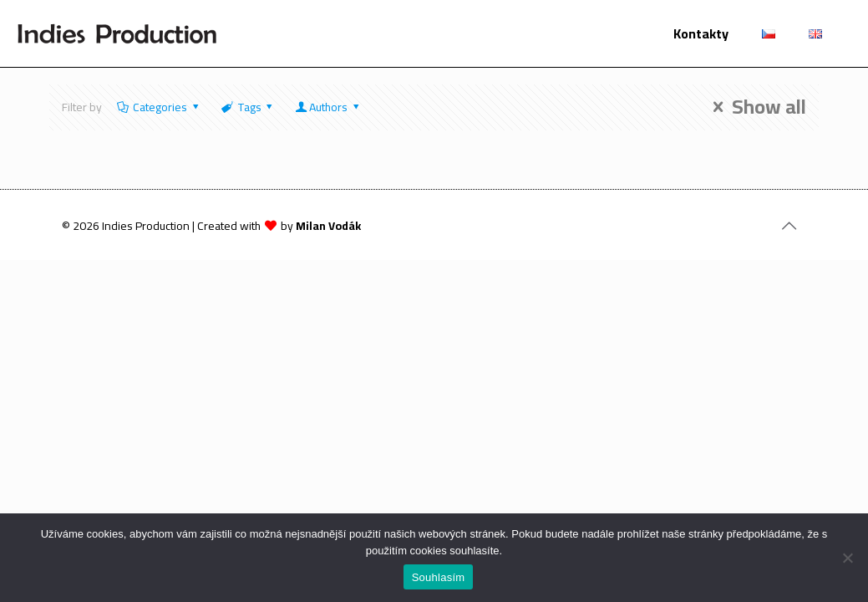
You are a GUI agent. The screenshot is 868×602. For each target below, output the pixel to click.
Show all (755, 107)
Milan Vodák (328, 226)
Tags (248, 107)
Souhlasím (439, 577)
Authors (328, 107)
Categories (159, 107)
